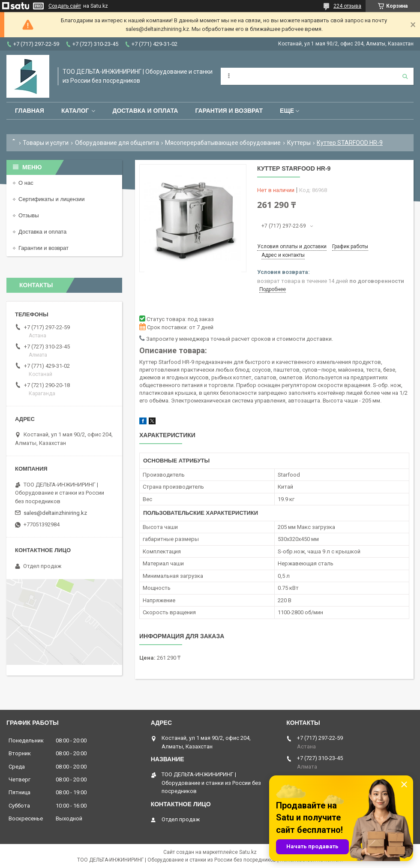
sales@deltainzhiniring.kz (55, 513)
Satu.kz (248, 852)
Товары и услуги (46, 143)
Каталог (75, 111)
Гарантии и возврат (43, 248)
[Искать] (405, 76)
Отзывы (29, 215)
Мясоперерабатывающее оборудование (223, 143)
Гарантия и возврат (229, 111)
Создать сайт (65, 6)
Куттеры (299, 143)
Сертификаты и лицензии (51, 199)
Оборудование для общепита (117, 143)
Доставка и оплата (145, 111)
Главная (30, 111)
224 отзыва (347, 6)
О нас (26, 183)
